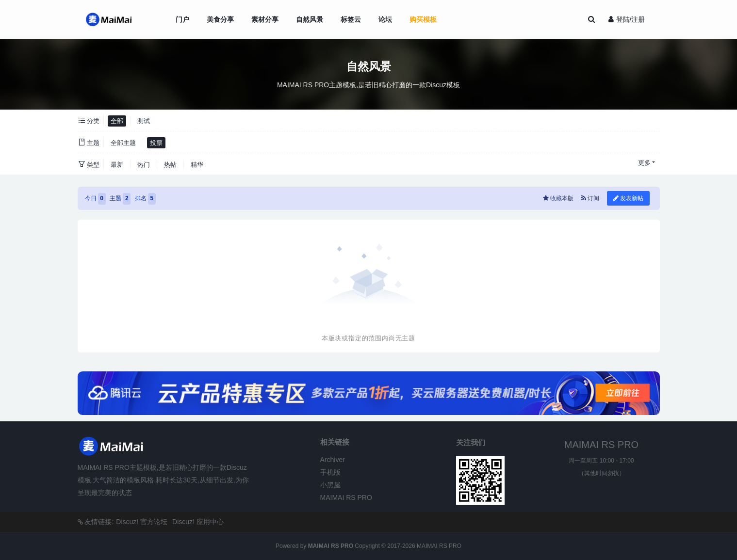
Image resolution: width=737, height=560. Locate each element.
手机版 (330, 472)
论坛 (385, 19)
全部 (117, 121)
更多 (644, 163)
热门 (144, 165)
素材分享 (265, 19)
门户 (182, 19)
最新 (117, 165)
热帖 (170, 165)
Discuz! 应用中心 (198, 522)
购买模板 (423, 19)
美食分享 (220, 19)
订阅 (590, 198)
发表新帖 (628, 198)
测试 (144, 121)
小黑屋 (330, 485)
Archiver (333, 460)
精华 (197, 165)
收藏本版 (559, 198)
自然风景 (310, 19)
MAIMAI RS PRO (346, 497)
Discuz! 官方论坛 (142, 522)
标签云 (351, 19)
